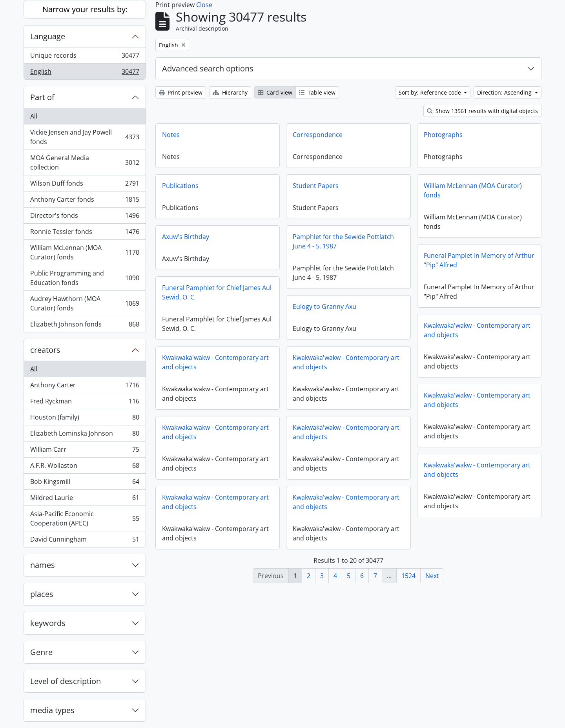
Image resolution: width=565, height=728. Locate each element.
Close (204, 5)
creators (45, 350)
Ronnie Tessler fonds (85, 233)
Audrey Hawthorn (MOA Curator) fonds (85, 303)
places (42, 594)
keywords (48, 623)
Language (48, 36)
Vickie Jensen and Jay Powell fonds (85, 137)
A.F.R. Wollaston (85, 467)
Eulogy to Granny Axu (324, 307)
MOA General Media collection (85, 162)
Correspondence (318, 135)
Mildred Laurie (85, 499)
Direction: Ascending (505, 92)
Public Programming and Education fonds (85, 278)
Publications (180, 186)
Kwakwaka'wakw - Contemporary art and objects (477, 330)
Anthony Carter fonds (85, 201)
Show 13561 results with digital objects (482, 111)
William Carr (85, 451)
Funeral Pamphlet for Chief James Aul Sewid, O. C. (217, 292)
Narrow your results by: (85, 9)
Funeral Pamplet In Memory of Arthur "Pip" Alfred (479, 260)
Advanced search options (208, 68)
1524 (408, 576)
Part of (42, 97)
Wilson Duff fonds (85, 185)
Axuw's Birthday (186, 237)
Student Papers (316, 186)
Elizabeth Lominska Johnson (85, 435)
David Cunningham (85, 541)
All (34, 116)
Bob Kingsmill (85, 483)
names (43, 565)
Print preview (181, 92)
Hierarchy (230, 92)
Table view (317, 92)
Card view (275, 92)
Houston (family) (85, 419)
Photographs (443, 135)
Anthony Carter (85, 387)
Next (432, 576)
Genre (41, 652)
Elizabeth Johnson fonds (85, 326)
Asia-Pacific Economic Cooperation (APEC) (85, 518)
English (85, 73)
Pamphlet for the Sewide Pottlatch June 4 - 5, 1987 (343, 241)
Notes (171, 135)
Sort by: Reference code (431, 92)
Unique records (85, 57)
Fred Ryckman (85, 403)
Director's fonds (85, 217)
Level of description (66, 681)
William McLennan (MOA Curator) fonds (85, 252)
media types (52, 710)
